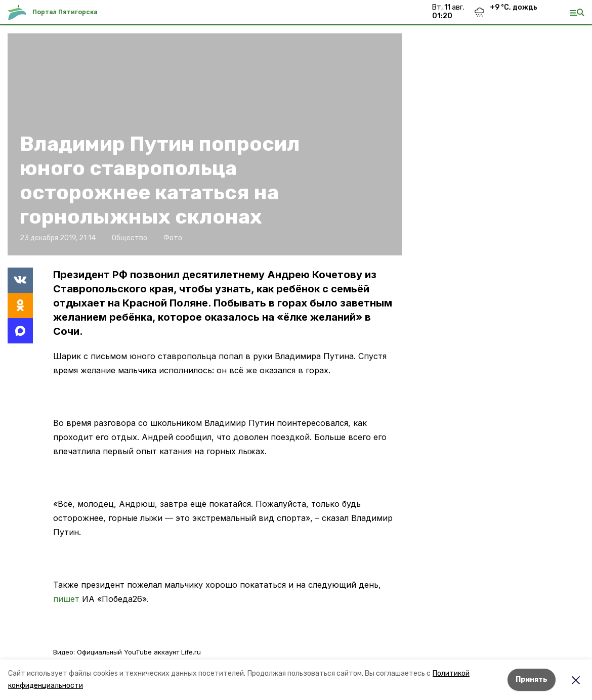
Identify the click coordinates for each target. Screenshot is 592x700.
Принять (532, 680)
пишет (66, 599)
